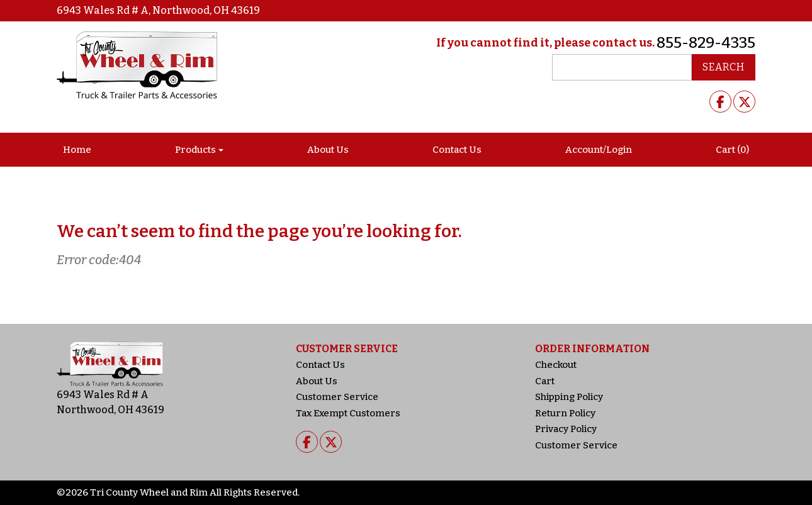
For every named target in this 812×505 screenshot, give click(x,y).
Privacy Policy (566, 429)
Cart (545, 381)
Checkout (556, 365)
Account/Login (599, 150)
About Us (328, 150)
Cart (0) (732, 150)
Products (195, 150)
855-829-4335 (706, 43)
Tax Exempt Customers (348, 413)
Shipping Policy (569, 397)
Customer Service (337, 397)
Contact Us (457, 150)
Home (77, 150)
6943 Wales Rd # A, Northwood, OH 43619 (158, 10)
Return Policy (565, 413)
